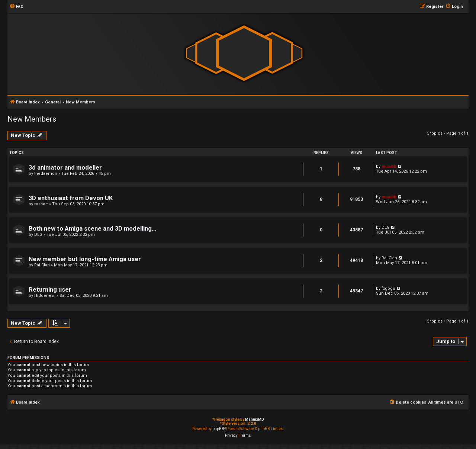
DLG (38, 235)
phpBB (218, 429)
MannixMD (255, 419)
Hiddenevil (45, 296)
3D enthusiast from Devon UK (71, 198)
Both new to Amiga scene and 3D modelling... (92, 229)
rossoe (41, 204)
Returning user (50, 290)
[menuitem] (16, 7)
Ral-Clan (42, 265)
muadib (389, 166)
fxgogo (388, 288)
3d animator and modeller (65, 168)
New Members (32, 119)
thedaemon (46, 174)
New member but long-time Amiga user (85, 259)
